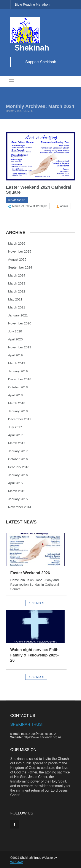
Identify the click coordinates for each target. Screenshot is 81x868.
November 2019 (20, 346)
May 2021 (15, 298)
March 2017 (17, 442)
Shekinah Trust (27, 722)
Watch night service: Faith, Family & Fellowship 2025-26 (35, 652)
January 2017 (18, 450)
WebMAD (17, 859)
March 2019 (17, 362)
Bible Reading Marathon (32, 4)
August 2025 (17, 258)
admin (64, 205)
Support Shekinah (41, 62)
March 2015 (17, 489)
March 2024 (17, 274)
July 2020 (15, 330)
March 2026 (17, 242)
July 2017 (15, 426)
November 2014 (20, 505)
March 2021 (17, 306)
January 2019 (18, 370)
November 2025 (20, 250)
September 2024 (20, 266)
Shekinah (32, 48)
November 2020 (20, 322)
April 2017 (16, 434)
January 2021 (18, 314)
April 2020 (16, 338)
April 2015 (16, 481)
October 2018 (18, 386)
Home (10, 112)
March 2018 (17, 402)
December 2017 (20, 418)
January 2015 (18, 497)
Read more (17, 199)
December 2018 (20, 378)
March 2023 (17, 282)
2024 (20, 112)
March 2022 (17, 290)
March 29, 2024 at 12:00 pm (30, 205)
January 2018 (18, 410)
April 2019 (16, 354)
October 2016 (18, 458)
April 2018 (16, 394)
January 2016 (18, 474)
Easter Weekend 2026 (30, 571)
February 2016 (19, 466)
